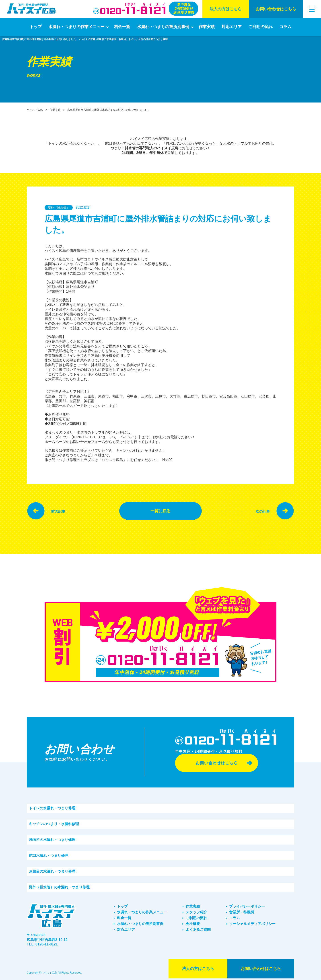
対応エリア (232, 27)
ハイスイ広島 (35, 110)
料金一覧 (122, 27)
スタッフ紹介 (196, 912)
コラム (285, 27)
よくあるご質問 (198, 930)
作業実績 (207, 27)
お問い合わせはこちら (276, 9)
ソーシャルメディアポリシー (252, 924)
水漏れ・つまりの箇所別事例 (163, 27)
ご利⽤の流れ (261, 27)
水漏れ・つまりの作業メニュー (76, 27)
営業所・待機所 (242, 912)
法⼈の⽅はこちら (226, 9)
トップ (36, 27)
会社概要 (193, 924)
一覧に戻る (160, 511)
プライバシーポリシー (247, 906)
